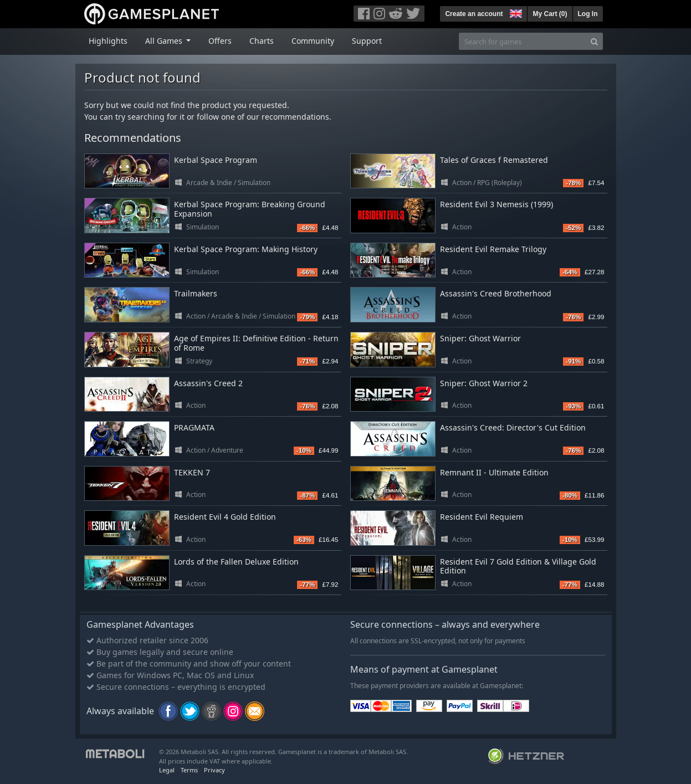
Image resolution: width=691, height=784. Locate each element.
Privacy (214, 770)
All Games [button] (165, 41)
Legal (167, 770)
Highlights (108, 41)
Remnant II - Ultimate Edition (494, 472)
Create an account (474, 14)
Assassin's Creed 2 (208, 383)
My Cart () (550, 14)
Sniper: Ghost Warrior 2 (484, 383)
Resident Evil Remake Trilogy (493, 249)
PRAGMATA (194, 427)
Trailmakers (196, 293)
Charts (262, 41)
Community (313, 41)
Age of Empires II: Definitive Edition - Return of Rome (256, 343)
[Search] (594, 41)
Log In (588, 14)
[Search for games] (523, 41)
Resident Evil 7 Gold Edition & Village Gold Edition (518, 566)
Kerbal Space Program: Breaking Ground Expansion (250, 209)
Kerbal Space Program (216, 160)
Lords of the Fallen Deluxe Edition (236, 562)
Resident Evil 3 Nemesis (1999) (497, 204)
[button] (515, 12)
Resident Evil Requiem (482, 517)
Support (367, 41)
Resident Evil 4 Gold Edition (225, 517)
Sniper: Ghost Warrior (480, 338)
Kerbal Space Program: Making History (246, 249)
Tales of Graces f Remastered (494, 160)
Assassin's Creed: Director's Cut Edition (513, 427)
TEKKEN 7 (192, 472)
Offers (220, 41)
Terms (189, 770)
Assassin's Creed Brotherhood (496, 293)
